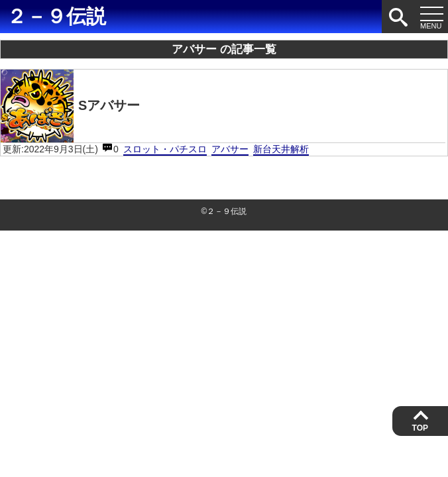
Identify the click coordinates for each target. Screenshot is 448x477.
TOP (420, 428)
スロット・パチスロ (165, 149)
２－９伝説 (56, 16)
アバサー (230, 149)
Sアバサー (70, 106)
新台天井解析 (281, 149)
